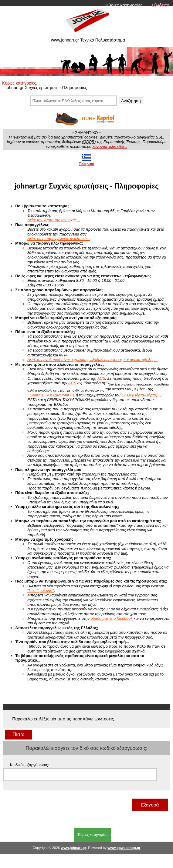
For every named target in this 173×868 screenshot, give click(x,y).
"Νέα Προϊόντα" (41, 591)
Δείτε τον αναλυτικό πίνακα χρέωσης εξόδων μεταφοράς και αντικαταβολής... (92, 360)
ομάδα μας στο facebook (111, 618)
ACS (101, 378)
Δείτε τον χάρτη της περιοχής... (54, 220)
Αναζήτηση (131, 101)
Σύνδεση (160, 5)
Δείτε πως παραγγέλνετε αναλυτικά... (59, 239)
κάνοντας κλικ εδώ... (110, 147)
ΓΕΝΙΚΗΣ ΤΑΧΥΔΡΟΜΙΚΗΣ (51, 395)
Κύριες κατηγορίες (124, 5)
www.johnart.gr (73, 848)
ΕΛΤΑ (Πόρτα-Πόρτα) (139, 395)
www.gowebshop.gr (124, 848)
